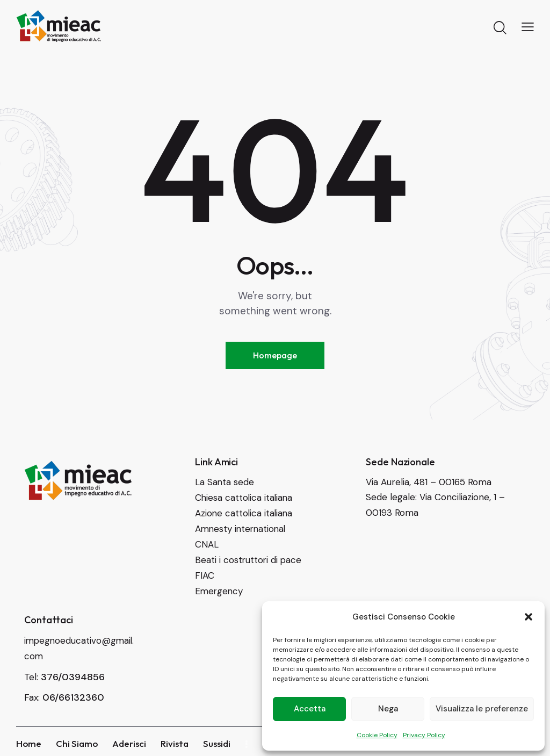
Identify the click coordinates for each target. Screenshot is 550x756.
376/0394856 (73, 672)
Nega (388, 709)
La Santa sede (225, 483)
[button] (529, 617)
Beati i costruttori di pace (249, 558)
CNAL (207, 543)
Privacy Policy (424, 735)
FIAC (205, 573)
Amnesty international (242, 528)
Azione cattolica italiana (245, 513)
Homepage (275, 355)
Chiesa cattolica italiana (245, 498)
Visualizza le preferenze (482, 709)
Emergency (220, 588)
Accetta (310, 709)
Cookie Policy (377, 735)
